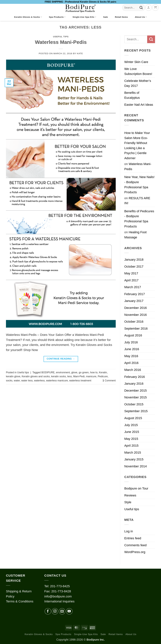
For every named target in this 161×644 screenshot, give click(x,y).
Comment (109, 381)
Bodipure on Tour (136, 488)
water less (27, 381)
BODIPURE (48, 372)
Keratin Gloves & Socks (28, 17)
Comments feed (136, 545)
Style (128, 502)
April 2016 (131, 363)
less (70, 376)
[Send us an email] (62, 611)
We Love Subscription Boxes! (138, 71)
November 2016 (136, 315)
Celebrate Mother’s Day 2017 (138, 83)
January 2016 (134, 384)
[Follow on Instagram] (55, 611)
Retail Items (121, 17)
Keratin (103, 372)
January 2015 (134, 459)
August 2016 (133, 335)
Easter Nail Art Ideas (139, 105)
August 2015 (133, 418)
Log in (129, 531)
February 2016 (135, 377)
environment (63, 372)
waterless (39, 381)
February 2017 (135, 294)
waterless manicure (57, 381)
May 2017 (131, 273)
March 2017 (133, 287)
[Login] (149, 8)
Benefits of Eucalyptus (132, 95)
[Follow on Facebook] (48, 611)
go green (84, 372)
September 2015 (136, 411)
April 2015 (131, 446)
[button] (155, 8)
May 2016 (131, 356)
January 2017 (134, 301)
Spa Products (57, 17)
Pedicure (103, 376)
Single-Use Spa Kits (84, 17)
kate (80, 53)
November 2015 (136, 397)
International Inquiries (59, 601)
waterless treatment (80, 381)
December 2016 (136, 308)
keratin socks (58, 376)
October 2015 (134, 404)
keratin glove (13, 376)
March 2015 (133, 453)
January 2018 (134, 260)
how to (94, 372)
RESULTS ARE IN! (137, 201)
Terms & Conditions (20, 601)
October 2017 (134, 267)
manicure (91, 376)
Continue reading (61, 359)
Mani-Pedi (79, 376)
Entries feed (133, 538)
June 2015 (132, 432)
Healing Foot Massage (136, 235)
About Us (141, 17)
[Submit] (141, 8)
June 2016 (132, 349)
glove (74, 372)
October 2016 (134, 322)
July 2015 (131, 425)
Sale (106, 17)
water (17, 381)
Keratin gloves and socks (36, 376)
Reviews (130, 495)
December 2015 (136, 391)
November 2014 (136, 466)
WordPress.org (135, 552)
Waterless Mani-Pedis (61, 42)
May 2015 (131, 439)
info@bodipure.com (58, 596)
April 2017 (131, 280)
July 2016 (131, 342)
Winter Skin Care (136, 62)
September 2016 (136, 329)
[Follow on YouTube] (69, 611)
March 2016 (133, 370)
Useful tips (61, 37)
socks (9, 381)
